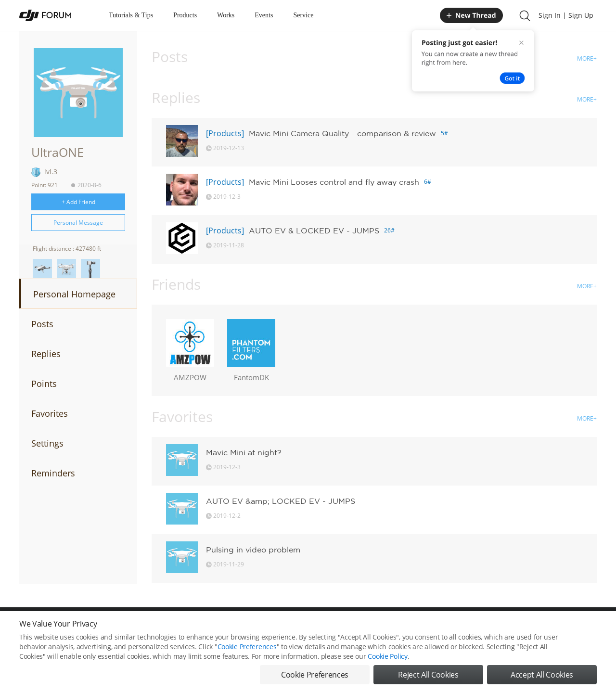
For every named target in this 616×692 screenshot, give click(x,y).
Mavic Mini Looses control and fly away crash (334, 182)
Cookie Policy (387, 656)
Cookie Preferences (247, 647)
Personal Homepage (74, 294)
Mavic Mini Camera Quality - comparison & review (342, 133)
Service (303, 15)
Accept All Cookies (542, 675)
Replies (46, 354)
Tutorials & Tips (131, 15)
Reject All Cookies (428, 675)
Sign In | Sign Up (566, 15)
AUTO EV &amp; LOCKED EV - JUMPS (281, 501)
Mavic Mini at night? (244, 452)
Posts (42, 324)
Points (44, 384)
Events (264, 15)
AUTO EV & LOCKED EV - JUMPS (314, 231)
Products (185, 15)
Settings (47, 443)
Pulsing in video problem (253, 550)
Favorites (50, 413)
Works (226, 15)
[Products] (225, 133)
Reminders (53, 473)
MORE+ (587, 58)
